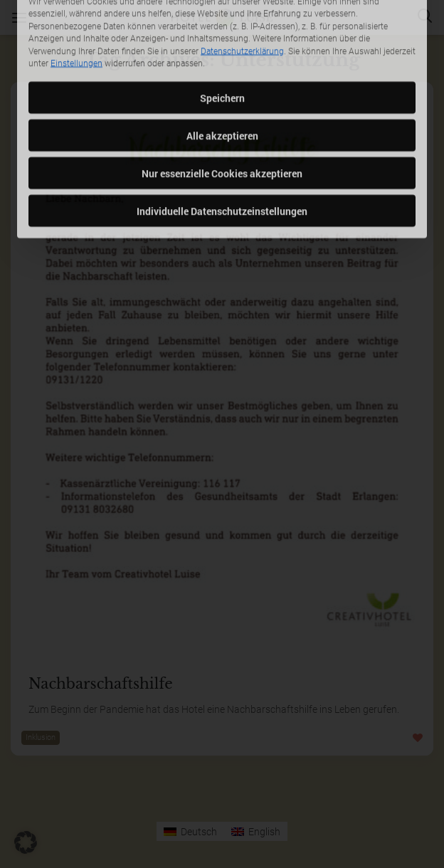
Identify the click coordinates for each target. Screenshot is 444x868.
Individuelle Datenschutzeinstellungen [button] (222, 149)
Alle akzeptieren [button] (222, 74)
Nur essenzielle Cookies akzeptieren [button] (222, 111)
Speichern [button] (222, 36)
